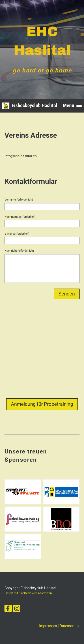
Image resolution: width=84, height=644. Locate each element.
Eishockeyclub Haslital (34, 106)
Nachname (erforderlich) (20, 217)
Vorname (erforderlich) (19, 200)
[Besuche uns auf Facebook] (8, 609)
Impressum (48, 626)
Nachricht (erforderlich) (19, 251)
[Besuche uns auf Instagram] (17, 609)
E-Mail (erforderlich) (17, 234)
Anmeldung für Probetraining (42, 404)
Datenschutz (70, 626)
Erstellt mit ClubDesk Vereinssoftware (29, 593)
